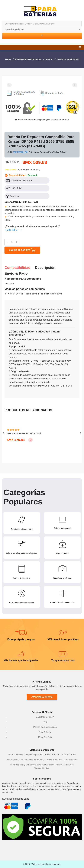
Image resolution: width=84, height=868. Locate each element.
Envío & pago (16, 273)
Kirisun (49, 59)
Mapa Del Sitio (45, 737)
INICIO (8, 59)
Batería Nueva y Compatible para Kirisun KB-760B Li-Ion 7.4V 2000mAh (42, 755)
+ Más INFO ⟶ (13, 230)
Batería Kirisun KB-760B (68, 59)
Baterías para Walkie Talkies (28, 59)
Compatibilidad (17, 268)
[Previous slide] (9, 85)
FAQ (45, 722)
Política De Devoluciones (45, 727)
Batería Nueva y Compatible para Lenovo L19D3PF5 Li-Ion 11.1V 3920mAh (42, 760)
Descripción (45, 268)
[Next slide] (75, 85)
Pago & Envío (45, 732)
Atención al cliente (42, 697)
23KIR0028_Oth (21, 152)
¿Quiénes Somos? (45, 717)
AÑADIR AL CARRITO (22, 250)
